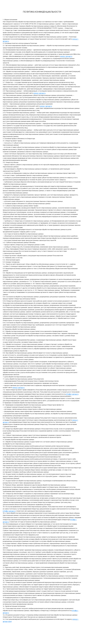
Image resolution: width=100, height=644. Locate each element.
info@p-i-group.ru (72, 394)
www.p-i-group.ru (66, 56)
